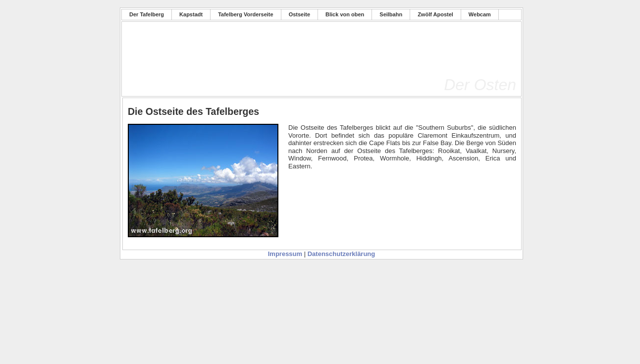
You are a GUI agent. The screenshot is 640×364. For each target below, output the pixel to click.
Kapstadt (191, 14)
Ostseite (299, 14)
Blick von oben (345, 14)
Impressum (285, 254)
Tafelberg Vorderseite (245, 14)
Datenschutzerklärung (342, 254)
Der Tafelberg (147, 14)
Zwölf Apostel (435, 14)
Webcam (480, 14)
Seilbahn (391, 14)
